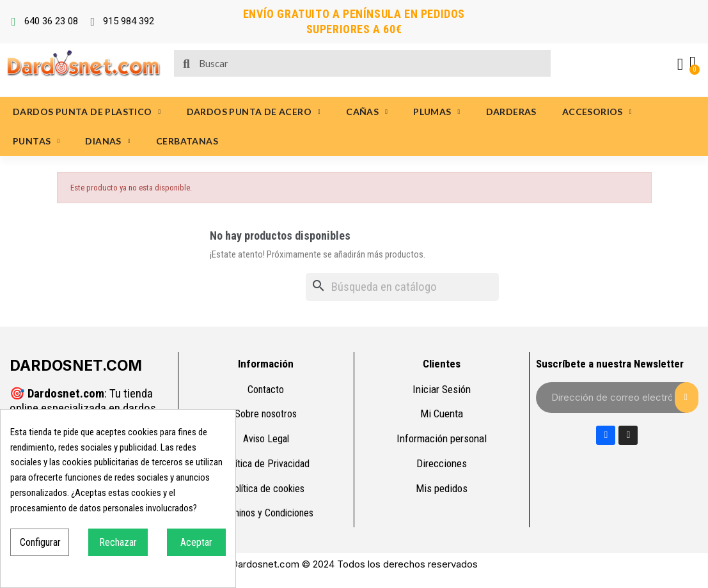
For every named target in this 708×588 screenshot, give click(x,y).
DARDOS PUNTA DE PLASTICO (87, 112)
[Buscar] (402, 287)
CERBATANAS (187, 141)
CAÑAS (367, 112)
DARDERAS (511, 112)
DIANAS (107, 141)
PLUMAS (437, 112)
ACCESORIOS (597, 112)
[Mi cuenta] (679, 65)
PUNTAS (36, 141)
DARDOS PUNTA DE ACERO (254, 112)
